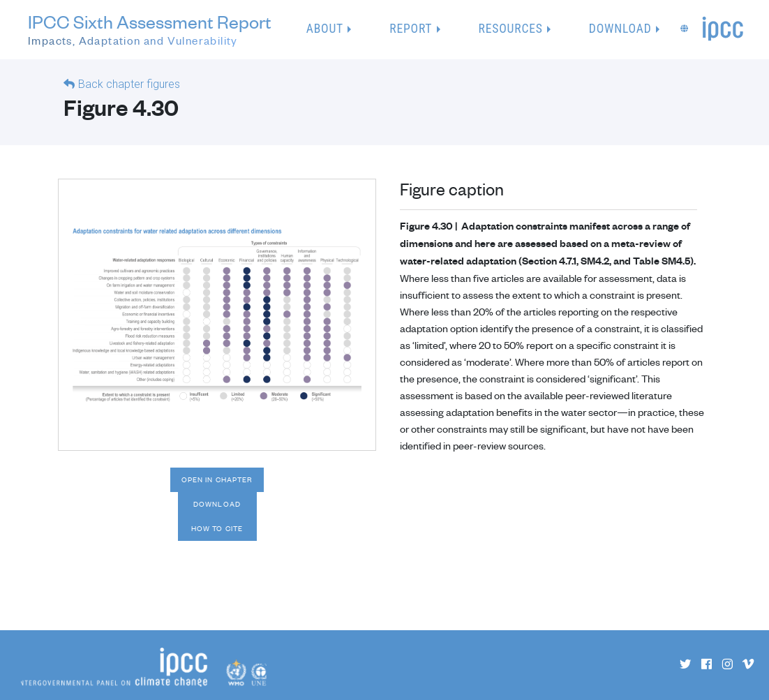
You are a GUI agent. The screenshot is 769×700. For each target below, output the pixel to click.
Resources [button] (511, 29)
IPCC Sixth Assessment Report (150, 30)
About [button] (325, 29)
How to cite (217, 528)
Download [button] (620, 29)
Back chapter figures (129, 84)
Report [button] (411, 29)
